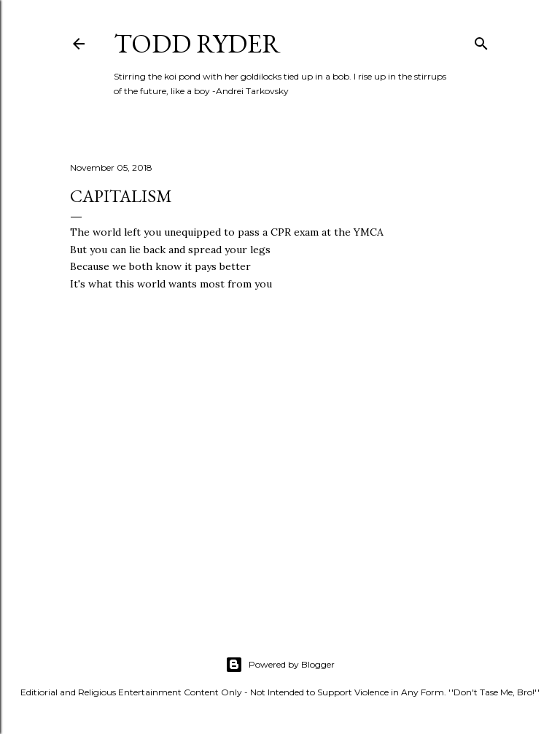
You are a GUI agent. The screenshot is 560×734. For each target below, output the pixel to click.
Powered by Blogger (280, 665)
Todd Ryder (197, 43)
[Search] (481, 40)
